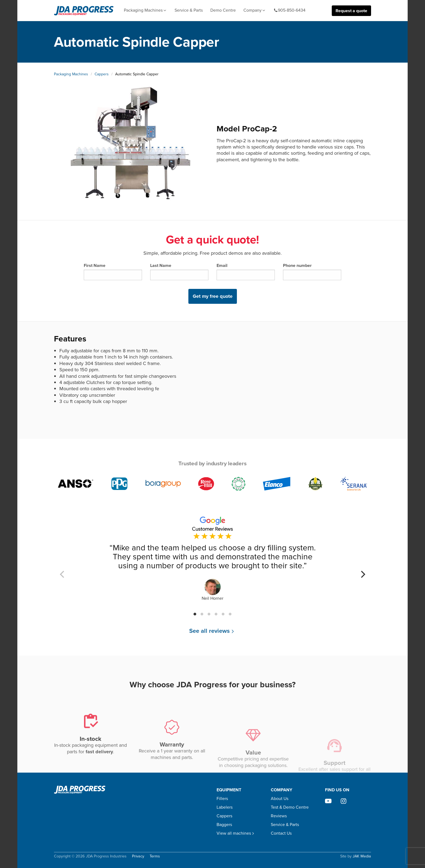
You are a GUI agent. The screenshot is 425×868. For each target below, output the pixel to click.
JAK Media (362, 856)
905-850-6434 (289, 10)
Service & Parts (189, 10)
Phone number (312, 271)
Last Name (179, 271)
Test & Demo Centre (290, 807)
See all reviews (212, 636)
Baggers (224, 825)
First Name (113, 271)
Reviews (279, 816)
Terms (155, 856)
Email (246, 271)
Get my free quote (213, 296)
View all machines (236, 833)
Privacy (138, 856)
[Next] (362, 574)
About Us (280, 798)
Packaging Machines (145, 10)
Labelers (225, 807)
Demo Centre (223, 10)
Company (255, 10)
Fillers (222, 798)
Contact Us (281, 833)
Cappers (102, 74)
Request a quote (351, 11)
